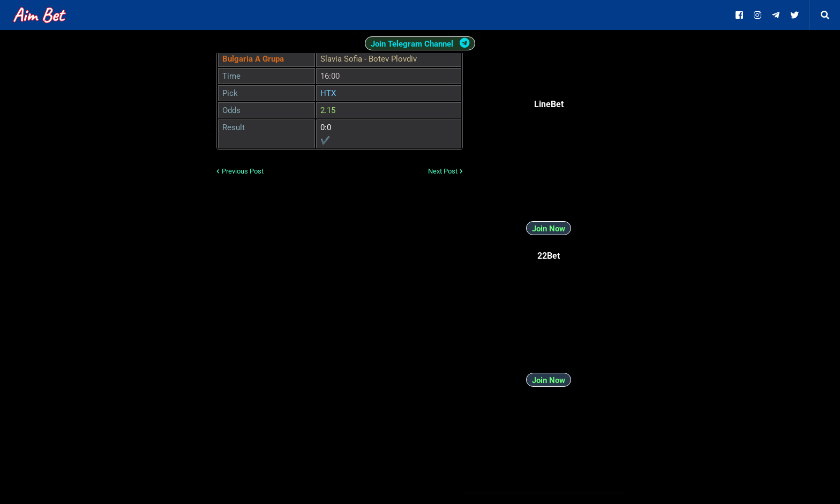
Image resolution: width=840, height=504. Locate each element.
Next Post (443, 171)
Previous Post (243, 171)
